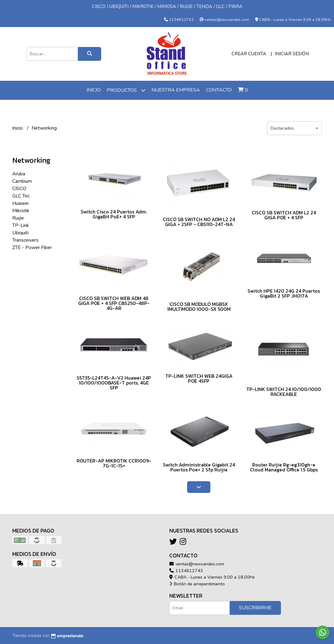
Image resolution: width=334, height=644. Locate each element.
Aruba (19, 174)
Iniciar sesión (292, 54)
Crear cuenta (249, 54)
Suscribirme (255, 608)
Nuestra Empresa (176, 90)
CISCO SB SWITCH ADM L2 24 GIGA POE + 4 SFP (284, 215)
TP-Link (21, 225)
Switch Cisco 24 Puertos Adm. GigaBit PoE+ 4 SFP (114, 214)
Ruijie (18, 218)
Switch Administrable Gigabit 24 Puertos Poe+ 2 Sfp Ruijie (199, 467)
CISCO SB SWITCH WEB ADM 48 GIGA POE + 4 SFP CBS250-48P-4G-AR (114, 303)
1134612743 (186, 571)
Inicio (94, 90)
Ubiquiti (20, 233)
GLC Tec (21, 196)
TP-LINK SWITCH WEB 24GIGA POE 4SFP (199, 378)
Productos (126, 90)
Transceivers (25, 240)
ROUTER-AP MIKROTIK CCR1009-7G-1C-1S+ (114, 463)
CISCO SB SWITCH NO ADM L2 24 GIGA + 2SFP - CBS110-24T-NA (199, 222)
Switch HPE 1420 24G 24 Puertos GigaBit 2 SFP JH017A (284, 293)
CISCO (19, 189)
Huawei (20, 203)
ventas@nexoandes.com (197, 564)
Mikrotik (21, 211)
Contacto (219, 90)
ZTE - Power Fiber (32, 248)
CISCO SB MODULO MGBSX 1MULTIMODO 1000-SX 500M (199, 306)
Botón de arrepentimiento (197, 584)
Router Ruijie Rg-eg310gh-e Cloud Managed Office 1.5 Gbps (284, 467)
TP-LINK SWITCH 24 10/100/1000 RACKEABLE (284, 392)
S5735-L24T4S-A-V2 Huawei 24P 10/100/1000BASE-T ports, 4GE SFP (114, 383)
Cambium (22, 181)
